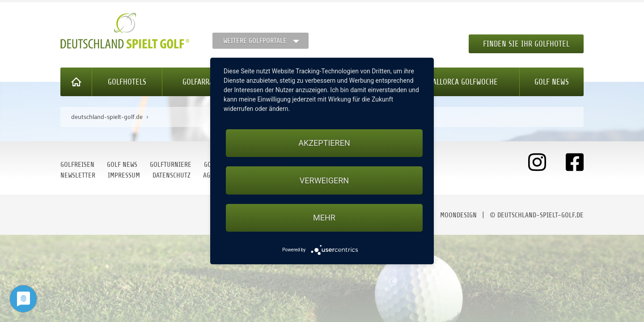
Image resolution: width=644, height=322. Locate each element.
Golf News (552, 82)
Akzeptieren (324, 143)
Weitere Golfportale (255, 41)
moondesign (458, 215)
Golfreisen (77, 165)
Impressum (124, 175)
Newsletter (78, 175)
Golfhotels (127, 82)
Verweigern (324, 180)
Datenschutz (172, 175)
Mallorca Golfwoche (463, 82)
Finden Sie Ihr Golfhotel (526, 44)
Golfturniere (171, 165)
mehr (324, 218)
